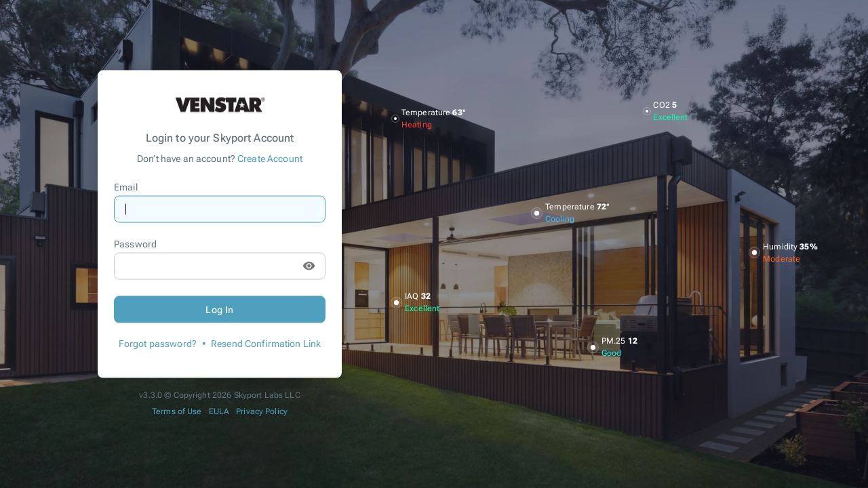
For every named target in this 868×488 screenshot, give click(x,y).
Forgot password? (158, 343)
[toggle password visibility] (309, 266)
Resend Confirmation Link (266, 343)
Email (126, 187)
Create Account (270, 158)
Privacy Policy (262, 411)
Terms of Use (177, 411)
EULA (219, 411)
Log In (220, 309)
